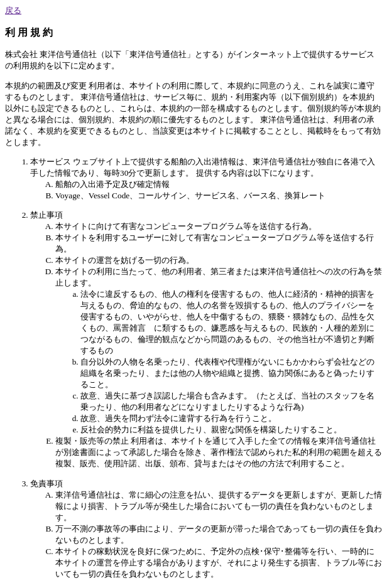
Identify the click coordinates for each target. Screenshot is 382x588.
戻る (13, 10)
